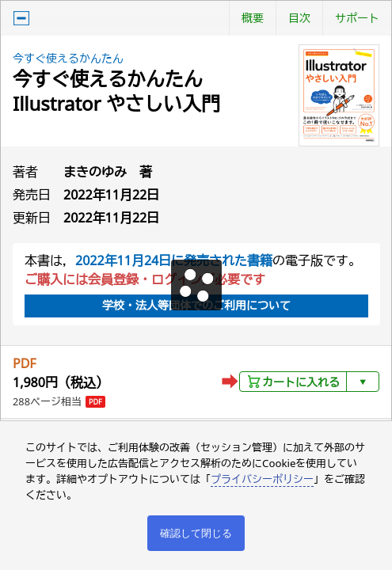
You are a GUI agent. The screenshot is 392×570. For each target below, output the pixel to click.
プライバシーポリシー (262, 479)
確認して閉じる (196, 533)
